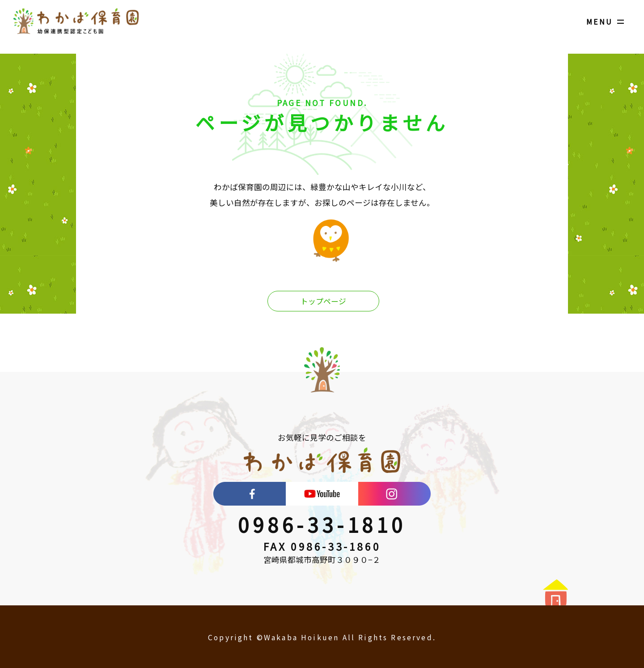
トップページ (323, 301)
